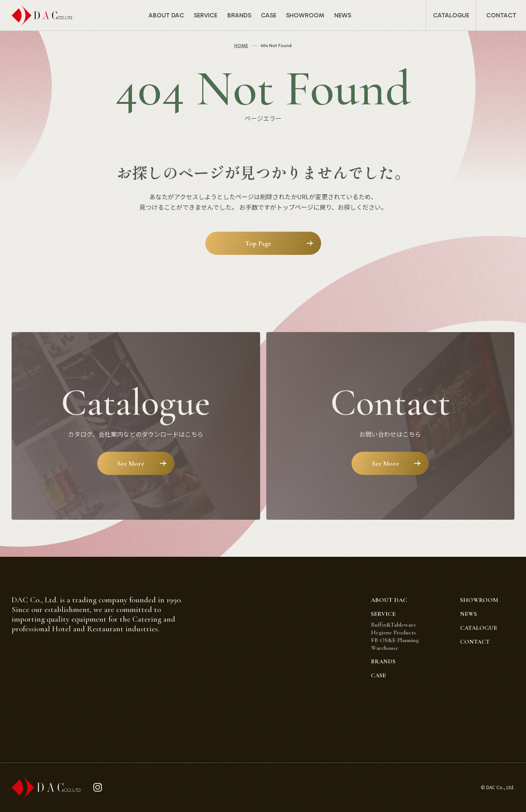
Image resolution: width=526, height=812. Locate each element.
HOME (241, 46)
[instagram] (98, 787)
